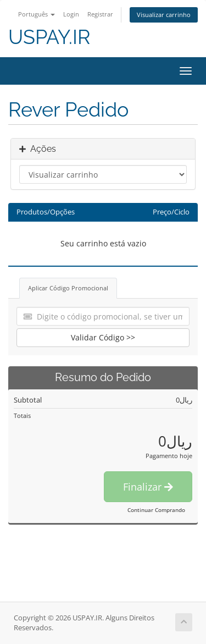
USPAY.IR (49, 37)
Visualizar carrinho (164, 15)
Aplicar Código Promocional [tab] (68, 288)
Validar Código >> (103, 337)
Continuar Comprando (156, 510)
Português (37, 14)
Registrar (100, 14)
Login (71, 14)
